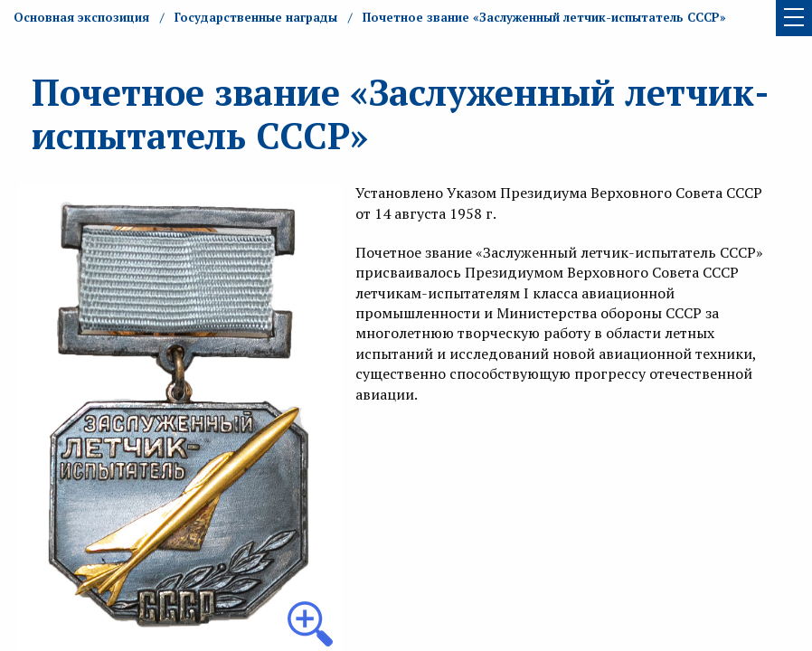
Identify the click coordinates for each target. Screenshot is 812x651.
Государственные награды (256, 17)
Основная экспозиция (81, 17)
